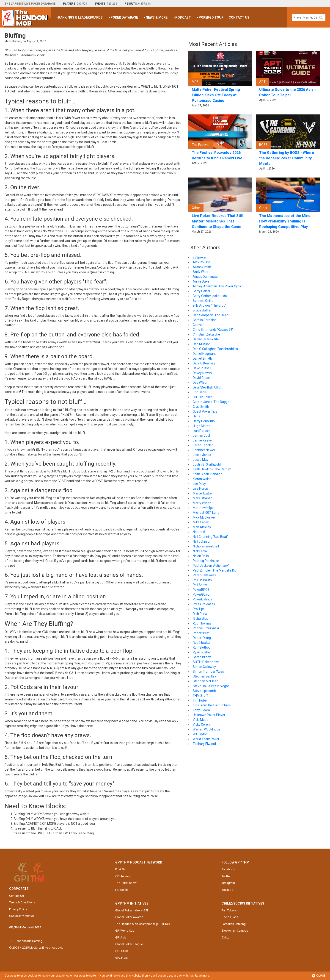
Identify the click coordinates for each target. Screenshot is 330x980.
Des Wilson (201, 383)
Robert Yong (202, 638)
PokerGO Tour (211, 17)
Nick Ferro (200, 551)
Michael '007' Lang (206, 513)
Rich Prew (200, 614)
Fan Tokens (229, 910)
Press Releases (204, 604)
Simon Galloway (204, 667)
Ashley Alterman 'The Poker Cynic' (218, 286)
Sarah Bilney (202, 657)
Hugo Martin (202, 426)
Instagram (228, 883)
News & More (157, 17)
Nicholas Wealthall (206, 546)
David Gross (201, 378)
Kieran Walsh (202, 479)
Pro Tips (199, 609)
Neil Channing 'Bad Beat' (210, 537)
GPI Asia (121, 937)
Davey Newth (202, 373)
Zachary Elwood (204, 744)
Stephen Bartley (204, 676)
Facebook (228, 869)
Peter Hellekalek (204, 575)
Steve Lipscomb (204, 691)
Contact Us (239, 17)
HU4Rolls (121, 890)
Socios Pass (230, 917)
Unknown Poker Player (209, 715)
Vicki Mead (201, 720)
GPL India (121, 958)
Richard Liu (201, 619)
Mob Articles (202, 527)
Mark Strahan (203, 498)
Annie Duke (201, 281)
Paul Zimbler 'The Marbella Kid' (215, 570)
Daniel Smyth (202, 358)
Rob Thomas (202, 623)
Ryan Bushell (202, 652)
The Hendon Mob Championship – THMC (142, 924)
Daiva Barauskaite (206, 339)
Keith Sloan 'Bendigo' (208, 474)
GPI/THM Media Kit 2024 (25, 927)
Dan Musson (202, 344)
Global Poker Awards (129, 917)
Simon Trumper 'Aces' (209, 672)
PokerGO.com (203, 594)
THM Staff (200, 696)
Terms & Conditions (22, 902)
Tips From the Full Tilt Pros (212, 705)
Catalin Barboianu (206, 320)
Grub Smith (201, 407)
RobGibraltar (202, 643)
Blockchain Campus (235, 931)
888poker (200, 257)
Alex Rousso (202, 262)
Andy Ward (201, 272)
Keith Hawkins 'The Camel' (212, 469)
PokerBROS (201, 590)
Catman (199, 325)
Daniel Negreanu (205, 354)
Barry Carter (202, 291)
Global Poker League (129, 944)
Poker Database (124, 17)
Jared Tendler (203, 445)
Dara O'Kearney (204, 363)
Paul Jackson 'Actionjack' (211, 566)
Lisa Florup (200, 489)
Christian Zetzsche (206, 334)
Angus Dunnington (206, 277)
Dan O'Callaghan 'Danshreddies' (216, 349)
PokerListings (202, 599)
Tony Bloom (201, 710)
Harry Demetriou (205, 421)
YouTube (227, 890)
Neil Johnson (202, 541)
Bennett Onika (203, 301)
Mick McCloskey (204, 517)
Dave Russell (202, 368)
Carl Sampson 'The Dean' (211, 315)
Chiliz (225, 937)
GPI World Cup (125, 931)
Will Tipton (200, 734)
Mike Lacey (201, 522)
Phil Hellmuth (202, 580)
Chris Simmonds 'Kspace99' (213, 330)
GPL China (122, 951)
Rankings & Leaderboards (80, 17)
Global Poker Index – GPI (132, 910)
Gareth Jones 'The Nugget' (212, 402)
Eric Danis (200, 392)
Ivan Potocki (201, 431)
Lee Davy (199, 484)
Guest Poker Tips (205, 411)
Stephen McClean (206, 681)
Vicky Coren (201, 725)
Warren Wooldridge (206, 729)
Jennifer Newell (204, 450)
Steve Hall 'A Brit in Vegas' (211, 686)
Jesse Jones (202, 455)
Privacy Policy (18, 909)
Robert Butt (201, 633)
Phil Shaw (200, 585)
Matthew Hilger (204, 508)
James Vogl (201, 436)
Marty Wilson (202, 503)
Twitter (226, 876)
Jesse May (201, 460)
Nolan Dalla (201, 556)
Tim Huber (200, 700)
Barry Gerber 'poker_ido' (210, 296)
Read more (202, 976)
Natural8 (199, 532)
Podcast (183, 17)
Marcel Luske (202, 493)
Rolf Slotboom (203, 647)
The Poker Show (126, 883)
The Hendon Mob (27, 17)
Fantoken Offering (234, 924)
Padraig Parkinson (206, 561)
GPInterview (123, 876)
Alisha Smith (202, 267)
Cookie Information (22, 916)
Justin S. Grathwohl (207, 464)
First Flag (121, 869)
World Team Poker (206, 739)
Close (319, 976)
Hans (196, 416)
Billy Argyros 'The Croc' (209, 305)
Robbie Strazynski (206, 628)
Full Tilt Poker (202, 397)
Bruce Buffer (202, 310)
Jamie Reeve (202, 440)
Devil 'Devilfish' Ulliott (208, 387)
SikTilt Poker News (206, 662)
